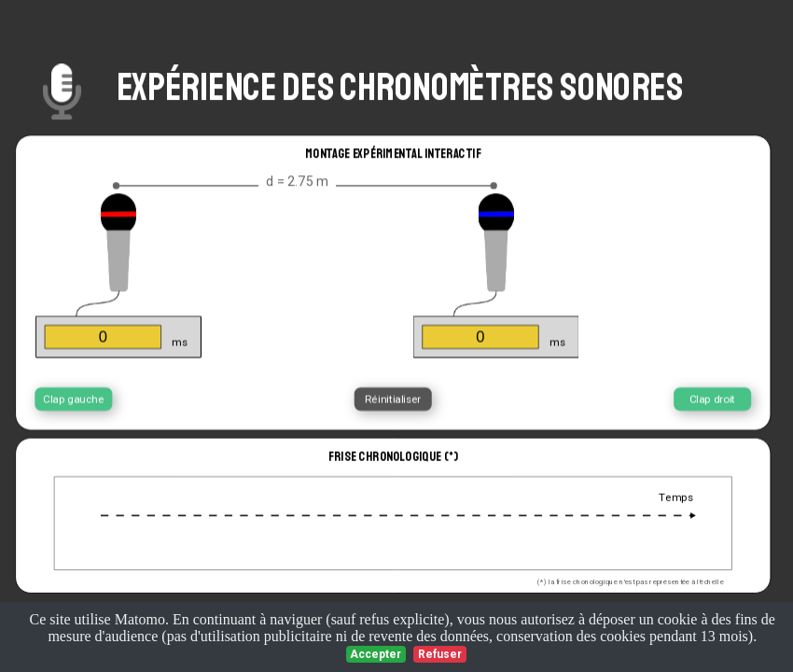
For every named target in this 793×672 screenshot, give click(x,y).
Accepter (376, 654)
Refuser (440, 654)
